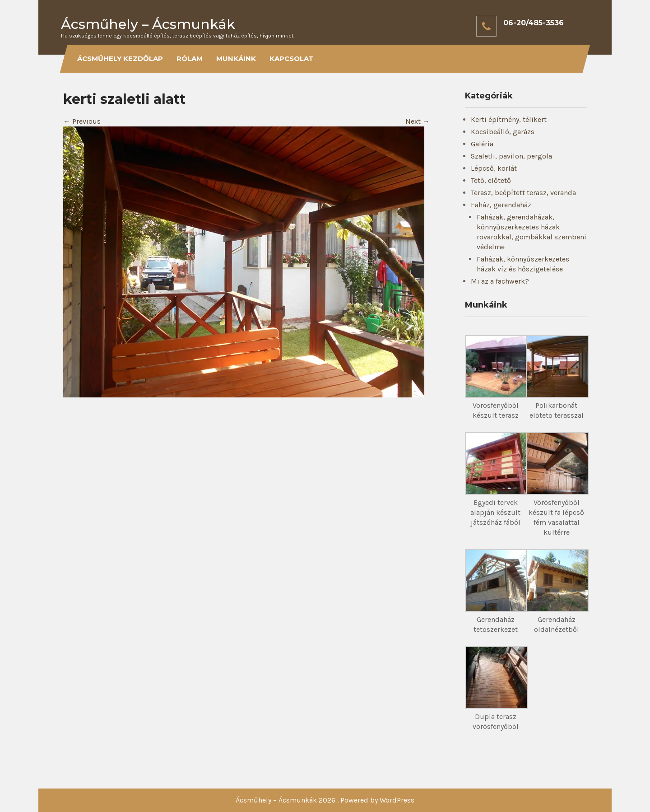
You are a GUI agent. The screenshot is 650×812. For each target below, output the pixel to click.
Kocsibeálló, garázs (503, 132)
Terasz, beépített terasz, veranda (523, 193)
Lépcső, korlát (494, 168)
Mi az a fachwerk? (500, 281)
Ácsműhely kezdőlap (120, 58)
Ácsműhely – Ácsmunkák (148, 24)
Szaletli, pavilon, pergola (511, 156)
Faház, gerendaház (501, 205)
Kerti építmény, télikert (509, 119)
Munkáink (236, 58)
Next (418, 121)
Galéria (482, 144)
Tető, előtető (491, 180)
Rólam (190, 58)
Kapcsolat (291, 58)
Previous (82, 121)
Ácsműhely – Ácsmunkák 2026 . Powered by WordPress (325, 800)
